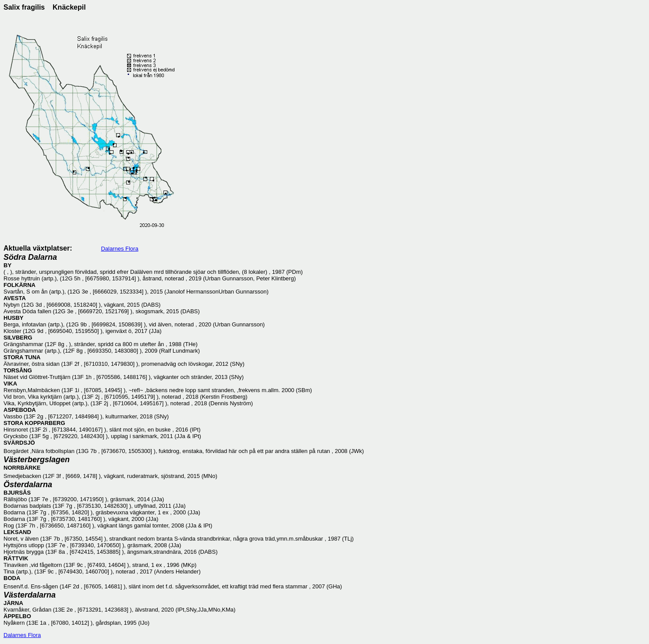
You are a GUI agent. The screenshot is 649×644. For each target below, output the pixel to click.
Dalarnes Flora (119, 249)
